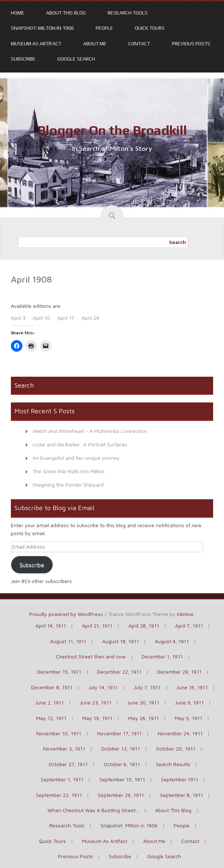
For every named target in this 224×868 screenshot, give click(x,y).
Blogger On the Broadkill (112, 130)
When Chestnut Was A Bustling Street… (93, 810)
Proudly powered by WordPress (66, 614)
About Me (95, 44)
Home (18, 13)
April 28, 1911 (144, 626)
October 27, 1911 (68, 764)
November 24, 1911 (180, 733)
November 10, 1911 (59, 733)
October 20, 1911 (176, 749)
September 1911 (180, 779)
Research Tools (128, 13)
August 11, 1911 (68, 641)
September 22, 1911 (59, 795)
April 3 (18, 318)
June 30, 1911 (143, 702)
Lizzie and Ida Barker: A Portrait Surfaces (80, 444)
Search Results (173, 764)
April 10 (41, 318)
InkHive (185, 614)
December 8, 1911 (52, 687)
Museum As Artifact (36, 44)
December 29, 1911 (179, 672)
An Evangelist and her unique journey (76, 458)
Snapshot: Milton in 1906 (42, 28)
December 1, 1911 (162, 656)
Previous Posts (191, 44)
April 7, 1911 (189, 626)
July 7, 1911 (147, 687)
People (104, 28)
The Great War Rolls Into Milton (69, 471)
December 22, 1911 (119, 672)
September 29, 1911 (121, 795)
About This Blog (66, 13)
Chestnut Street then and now (91, 656)
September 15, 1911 (122, 779)
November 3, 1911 (64, 749)
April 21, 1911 (97, 626)
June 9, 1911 (189, 702)
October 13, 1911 (121, 749)
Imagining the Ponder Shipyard (68, 485)
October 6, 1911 (122, 764)
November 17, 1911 (119, 733)
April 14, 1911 (51, 626)
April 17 (66, 318)
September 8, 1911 (181, 795)
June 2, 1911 (49, 702)
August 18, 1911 (121, 641)
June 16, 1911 (192, 687)
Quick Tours (150, 28)
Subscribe (23, 59)
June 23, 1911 (96, 702)
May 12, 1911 (51, 718)
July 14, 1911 (103, 687)
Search (177, 242)
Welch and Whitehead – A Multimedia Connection (90, 431)
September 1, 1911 (62, 779)
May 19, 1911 (97, 718)
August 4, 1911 (172, 641)
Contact (139, 44)
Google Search (76, 59)
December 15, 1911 (59, 672)
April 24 (90, 318)
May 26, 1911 (144, 718)
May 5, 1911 (188, 718)
